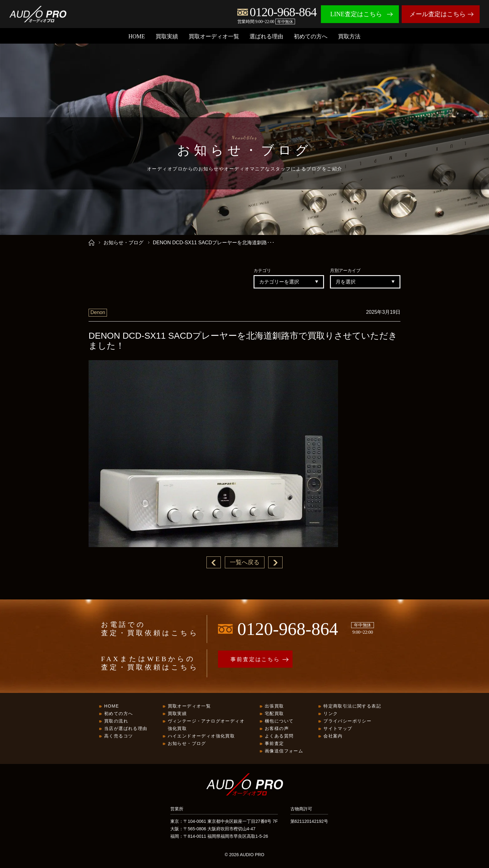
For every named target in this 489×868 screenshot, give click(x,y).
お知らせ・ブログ (123, 243)
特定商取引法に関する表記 (352, 706)
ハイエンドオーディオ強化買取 (201, 736)
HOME (137, 36)
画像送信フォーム (284, 751)
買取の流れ (116, 721)
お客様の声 (277, 729)
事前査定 (274, 744)
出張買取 (274, 706)
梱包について (279, 721)
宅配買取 (274, 714)
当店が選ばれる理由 (126, 729)
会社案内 (333, 736)
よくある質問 (279, 736)
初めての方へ (311, 36)
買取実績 (167, 36)
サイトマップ (338, 729)
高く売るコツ (119, 736)
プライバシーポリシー (347, 721)
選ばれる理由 (266, 36)
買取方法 (349, 36)
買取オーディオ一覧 (214, 36)
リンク (331, 714)
